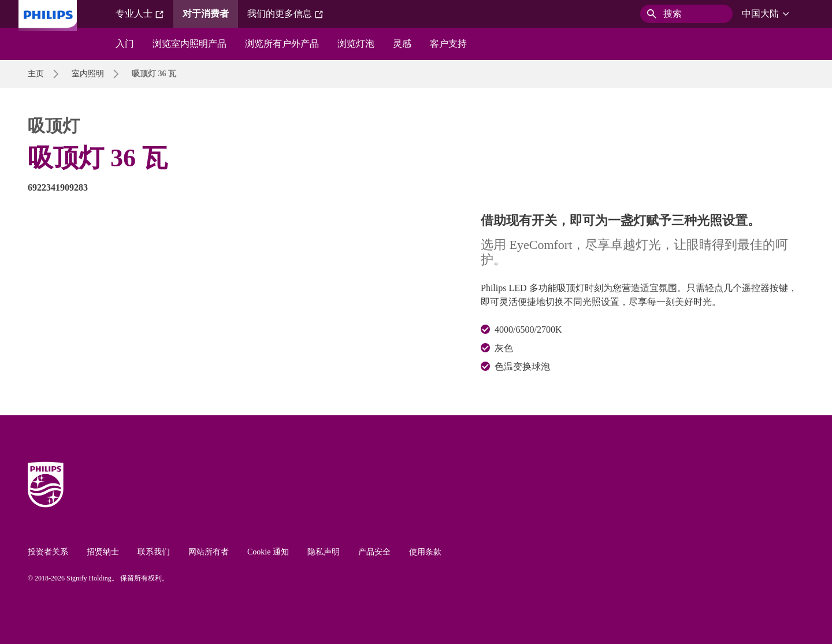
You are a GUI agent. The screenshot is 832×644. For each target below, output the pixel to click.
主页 (36, 74)
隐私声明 (324, 552)
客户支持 (448, 44)
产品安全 (374, 552)
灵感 (402, 44)
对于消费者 (206, 14)
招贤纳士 (103, 552)
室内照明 (88, 74)
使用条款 (425, 552)
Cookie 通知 (268, 552)
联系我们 (154, 552)
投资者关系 (48, 552)
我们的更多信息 (285, 14)
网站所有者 (209, 552)
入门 (125, 44)
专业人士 (140, 14)
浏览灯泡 (356, 44)
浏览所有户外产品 (282, 44)
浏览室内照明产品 (190, 44)
